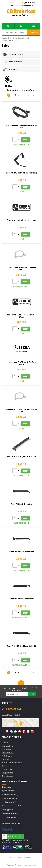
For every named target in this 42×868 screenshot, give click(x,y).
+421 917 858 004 (14, 3)
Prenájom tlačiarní (8, 773)
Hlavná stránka (6, 38)
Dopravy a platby (7, 749)
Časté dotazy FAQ (8, 756)
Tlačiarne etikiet (7, 40)
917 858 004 (11, 709)
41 (29, 95)
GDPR (4, 766)
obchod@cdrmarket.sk (24, 5)
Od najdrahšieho (13, 90)
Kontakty (5, 743)
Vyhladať (34, 32)
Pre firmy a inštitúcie (8, 769)
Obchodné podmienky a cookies (12, 763)
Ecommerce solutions (17, 857)
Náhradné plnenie (7, 776)
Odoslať (32, 694)
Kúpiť (25, 140)
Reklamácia (5, 759)
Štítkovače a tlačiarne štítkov (22, 38)
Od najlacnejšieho (28, 90)
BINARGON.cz (28, 857)
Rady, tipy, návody (7, 746)
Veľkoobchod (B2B (8, 753)
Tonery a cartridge (30, 865)
